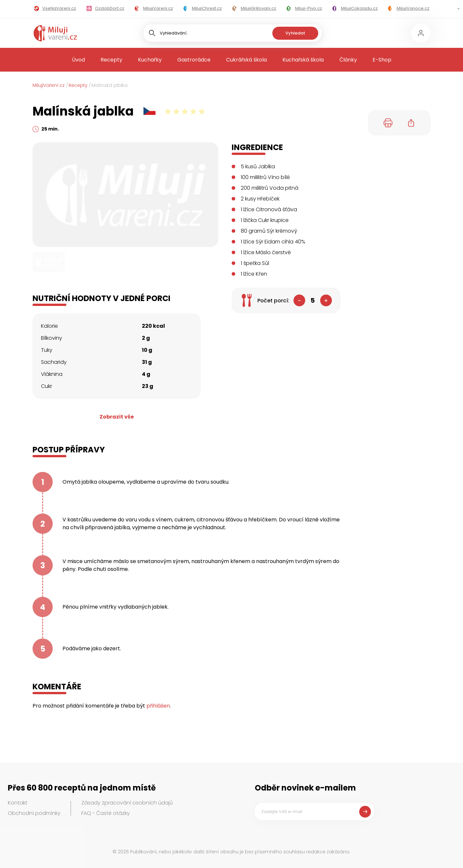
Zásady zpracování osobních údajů (127, 803)
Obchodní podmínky (34, 813)
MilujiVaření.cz (49, 85)
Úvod (78, 60)
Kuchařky (150, 60)
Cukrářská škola (246, 60)
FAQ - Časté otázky (106, 813)
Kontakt (18, 803)
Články (348, 60)
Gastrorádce (194, 60)
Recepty (111, 60)
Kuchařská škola (303, 60)
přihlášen (158, 706)
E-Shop (382, 60)
